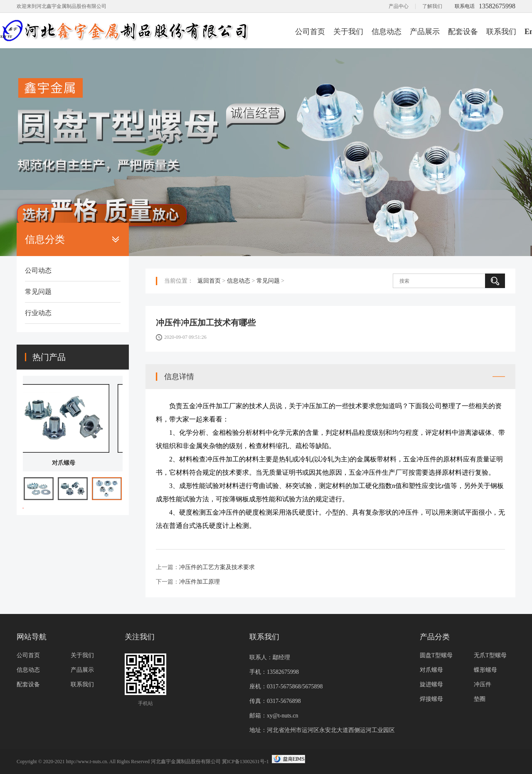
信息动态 (387, 32)
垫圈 (480, 699)
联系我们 (501, 32)
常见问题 (38, 292)
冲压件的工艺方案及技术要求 (217, 567)
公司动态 (38, 270)
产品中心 (399, 6)
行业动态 (38, 313)
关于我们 (348, 32)
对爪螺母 (73, 463)
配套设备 (463, 32)
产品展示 (425, 32)
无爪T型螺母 (490, 655)
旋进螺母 (431, 684)
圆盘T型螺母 (436, 655)
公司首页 (310, 32)
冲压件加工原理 (199, 582)
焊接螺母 (431, 699)
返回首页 (209, 281)
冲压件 (483, 684)
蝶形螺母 (485, 670)
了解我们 (432, 6)
